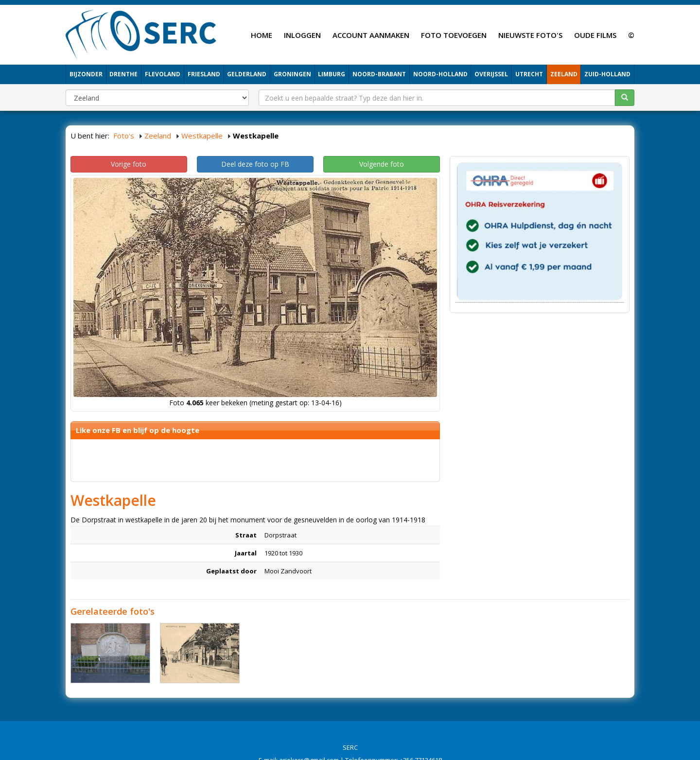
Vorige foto (129, 164)
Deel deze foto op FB (255, 164)
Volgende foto (382, 164)
